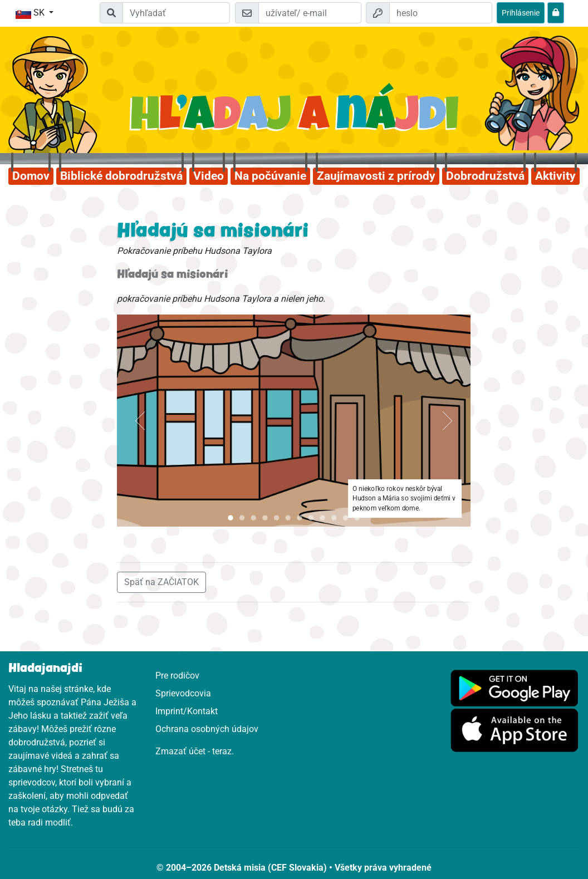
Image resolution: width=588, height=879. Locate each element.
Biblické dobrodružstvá (121, 176)
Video (209, 176)
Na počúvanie (270, 176)
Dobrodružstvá (485, 176)
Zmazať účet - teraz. (195, 751)
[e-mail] (310, 13)
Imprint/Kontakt (187, 711)
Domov (31, 176)
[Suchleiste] (177, 13)
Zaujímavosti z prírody (376, 176)
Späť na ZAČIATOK (161, 582)
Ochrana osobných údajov (207, 729)
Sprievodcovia (183, 693)
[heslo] (441, 13)
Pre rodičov (177, 676)
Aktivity (555, 176)
